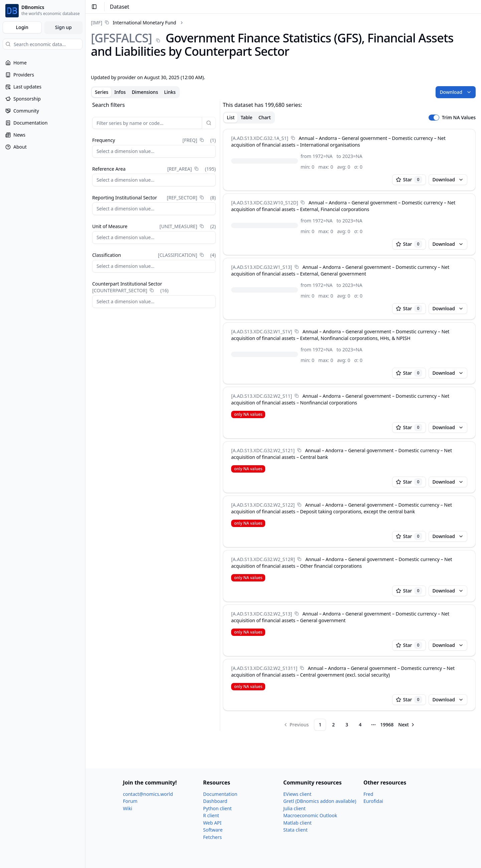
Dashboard (215, 801)
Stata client (295, 830)
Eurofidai (373, 801)
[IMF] (97, 23)
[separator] (220, 416)
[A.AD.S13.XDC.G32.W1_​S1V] (262, 331)
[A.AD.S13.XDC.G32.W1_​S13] (262, 267)
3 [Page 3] (347, 725)
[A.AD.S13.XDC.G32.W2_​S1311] (264, 668)
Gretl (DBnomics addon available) (320, 801)
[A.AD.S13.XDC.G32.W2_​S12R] (263, 559)
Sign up (63, 27)
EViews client (297, 794)
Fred (368, 794)
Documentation (220, 794)
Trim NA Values (459, 118)
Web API (212, 823)
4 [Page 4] (360, 725)
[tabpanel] (283, 416)
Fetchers (212, 837)
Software (213, 830)
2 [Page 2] (333, 725)
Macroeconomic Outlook (310, 815)
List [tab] (231, 117)
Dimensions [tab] (145, 92)
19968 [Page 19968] (387, 725)
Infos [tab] (120, 92)
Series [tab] (102, 92)
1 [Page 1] (320, 725)
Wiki (128, 808)
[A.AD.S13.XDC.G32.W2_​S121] (263, 450)
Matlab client (297, 823)
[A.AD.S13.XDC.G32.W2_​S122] (263, 505)
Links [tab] (170, 92)
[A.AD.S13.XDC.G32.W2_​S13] (262, 614)
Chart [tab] (265, 117)
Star (409, 180)
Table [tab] (246, 117)
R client (211, 815)
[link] (133, 23)
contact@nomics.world (148, 794)
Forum (130, 801)
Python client (217, 808)
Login (22, 27)
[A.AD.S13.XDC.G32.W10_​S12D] (265, 203)
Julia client (294, 808)
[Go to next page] (407, 725)
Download (456, 92)
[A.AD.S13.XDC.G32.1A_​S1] (260, 138)
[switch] (434, 118)
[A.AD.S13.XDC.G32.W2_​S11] (262, 396)
